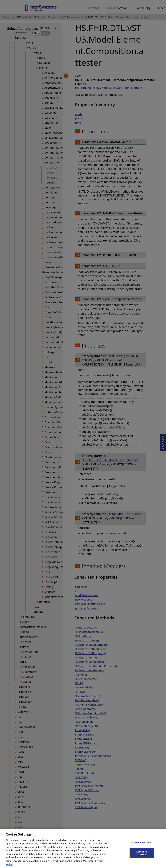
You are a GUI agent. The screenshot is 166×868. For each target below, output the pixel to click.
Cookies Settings (142, 846)
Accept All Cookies (142, 856)
